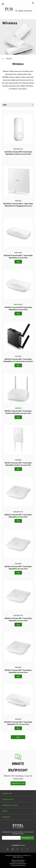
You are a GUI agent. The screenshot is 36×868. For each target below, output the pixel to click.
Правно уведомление (18, 860)
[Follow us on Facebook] (8, 850)
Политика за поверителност (18, 863)
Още (18, 737)
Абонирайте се (27, 838)
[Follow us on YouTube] (13, 850)
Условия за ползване (18, 862)
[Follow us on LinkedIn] (18, 850)
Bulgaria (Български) (25, 11)
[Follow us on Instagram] (27, 850)
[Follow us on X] (22, 850)
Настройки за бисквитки (18, 865)
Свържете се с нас (18, 783)
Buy (18, 262)
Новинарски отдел (10, 805)
